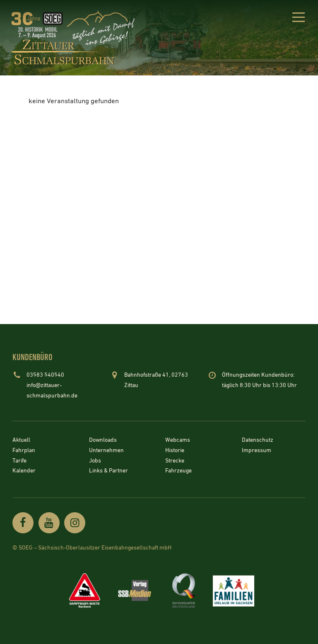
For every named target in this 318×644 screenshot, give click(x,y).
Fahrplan (24, 451)
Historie (175, 451)
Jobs (95, 461)
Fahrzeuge (178, 471)
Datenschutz (258, 441)
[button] (298, 19)
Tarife (19, 461)
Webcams (178, 441)
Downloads (103, 441)
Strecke (175, 461)
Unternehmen (106, 451)
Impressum (257, 451)
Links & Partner (108, 471)
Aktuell (21, 441)
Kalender (24, 471)
